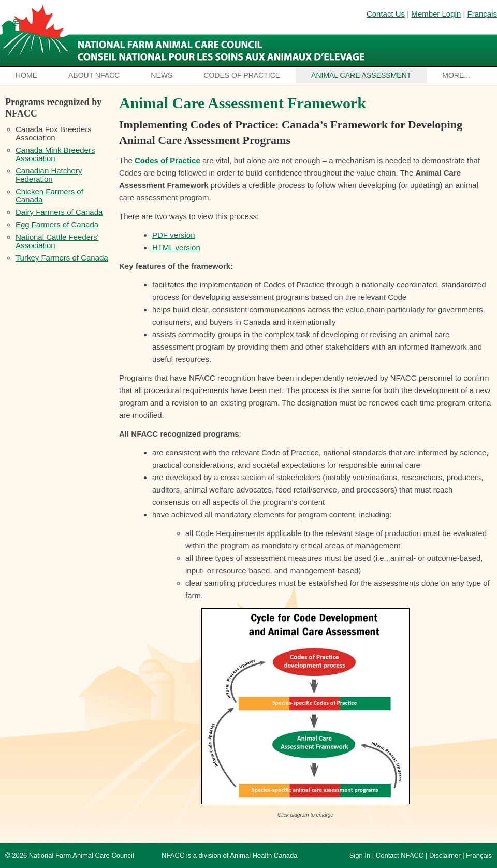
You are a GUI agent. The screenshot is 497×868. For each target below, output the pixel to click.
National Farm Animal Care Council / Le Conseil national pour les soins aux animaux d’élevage (185, 34)
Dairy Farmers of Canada (59, 212)
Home (26, 75)
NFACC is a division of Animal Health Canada (229, 855)
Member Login (436, 14)
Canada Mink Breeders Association (55, 154)
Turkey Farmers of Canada (62, 258)
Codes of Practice (242, 75)
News (162, 75)
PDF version (174, 235)
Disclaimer (445, 855)
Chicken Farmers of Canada (49, 196)
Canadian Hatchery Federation (49, 175)
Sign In (360, 855)
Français (482, 14)
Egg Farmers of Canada (57, 225)
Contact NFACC (400, 855)
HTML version (176, 247)
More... (456, 75)
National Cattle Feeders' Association (57, 241)
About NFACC (94, 75)
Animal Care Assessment (361, 75)
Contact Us (386, 14)
